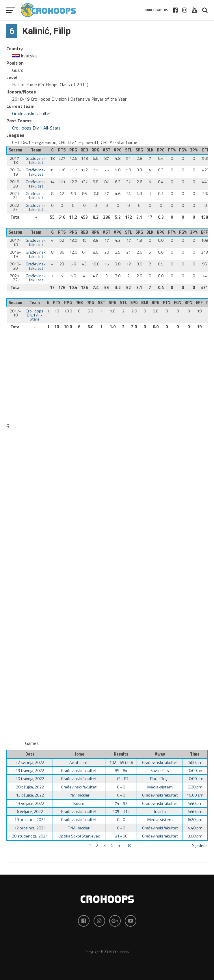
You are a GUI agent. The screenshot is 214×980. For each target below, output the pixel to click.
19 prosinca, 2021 (30, 820)
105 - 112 (121, 812)
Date (30, 754)
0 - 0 (121, 787)
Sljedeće (200, 845)
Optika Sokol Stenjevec (79, 836)
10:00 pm (195, 771)
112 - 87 (121, 779)
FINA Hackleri (79, 795)
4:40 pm (195, 803)
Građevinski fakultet (32, 113)
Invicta (160, 812)
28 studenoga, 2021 (30, 836)
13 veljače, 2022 (30, 803)
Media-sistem (160, 787)
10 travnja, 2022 (30, 779)
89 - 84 (121, 771)
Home (79, 754)
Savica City (160, 771)
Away (160, 754)
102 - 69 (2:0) (121, 762)
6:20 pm (195, 787)
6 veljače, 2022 (30, 812)
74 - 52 (121, 803)
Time (195, 754)
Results (121, 754)
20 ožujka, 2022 (30, 787)
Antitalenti (79, 762)
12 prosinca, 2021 (30, 828)
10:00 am (195, 779)
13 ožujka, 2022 (30, 795)
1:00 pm (195, 762)
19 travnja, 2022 (30, 771)
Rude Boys (160, 779)
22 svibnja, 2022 (30, 762)
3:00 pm (195, 836)
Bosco (79, 803)
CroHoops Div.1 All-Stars (36, 128)
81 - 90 (121, 836)
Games (32, 743)
